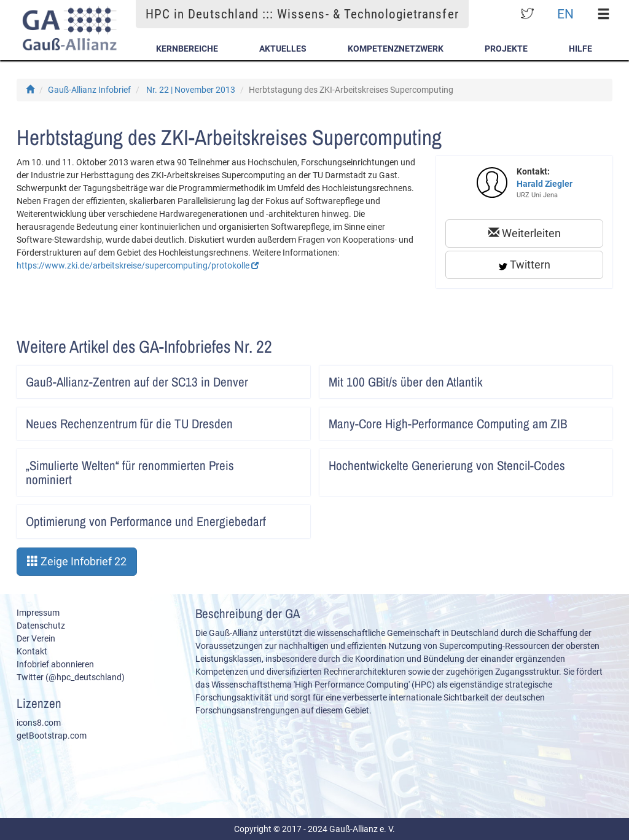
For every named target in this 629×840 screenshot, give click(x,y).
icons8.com (39, 723)
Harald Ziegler (545, 184)
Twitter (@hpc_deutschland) (71, 677)
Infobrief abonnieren (55, 664)
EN (565, 14)
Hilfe (580, 49)
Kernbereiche (187, 49)
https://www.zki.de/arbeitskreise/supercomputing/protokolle (138, 265)
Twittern (525, 265)
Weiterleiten (525, 233)
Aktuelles (283, 49)
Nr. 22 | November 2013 (191, 90)
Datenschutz (41, 626)
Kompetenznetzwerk (396, 49)
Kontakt (32, 651)
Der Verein (36, 638)
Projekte (506, 49)
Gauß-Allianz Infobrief (89, 90)
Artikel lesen (293, 378)
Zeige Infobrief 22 (77, 561)
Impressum (38, 613)
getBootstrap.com (52, 736)
